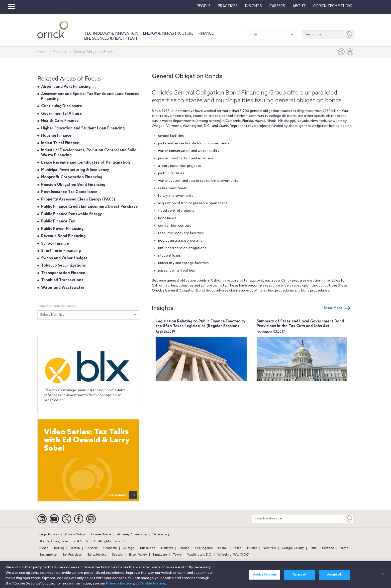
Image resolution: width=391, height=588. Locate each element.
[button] (341, 53)
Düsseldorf (148, 548)
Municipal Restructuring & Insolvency (75, 170)
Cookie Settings (265, 578)
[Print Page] (350, 53)
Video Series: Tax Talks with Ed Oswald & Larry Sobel (87, 441)
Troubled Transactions (62, 280)
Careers (277, 6)
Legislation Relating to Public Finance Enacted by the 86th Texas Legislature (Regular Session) (200, 324)
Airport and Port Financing (66, 87)
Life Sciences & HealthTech (111, 39)
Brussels (92, 548)
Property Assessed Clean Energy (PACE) (78, 199)
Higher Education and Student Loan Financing (83, 128)
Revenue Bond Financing (63, 236)
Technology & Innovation (111, 34)
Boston (75, 548)
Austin (44, 548)
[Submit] (349, 35)
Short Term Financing (61, 251)
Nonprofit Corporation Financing (72, 177)
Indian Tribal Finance (60, 143)
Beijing (59, 548)
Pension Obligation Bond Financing (73, 185)
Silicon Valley (138, 555)
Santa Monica (97, 555)
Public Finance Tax (58, 221)
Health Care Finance (60, 121)
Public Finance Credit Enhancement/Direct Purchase (89, 207)
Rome (344, 548)
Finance (206, 34)
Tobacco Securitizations (63, 266)
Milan (238, 548)
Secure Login (162, 535)
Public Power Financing (62, 229)
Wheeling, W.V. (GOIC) (233, 555)
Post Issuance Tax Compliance (69, 192)
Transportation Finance (63, 273)
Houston (167, 548)
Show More (337, 308)
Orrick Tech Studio (333, 6)
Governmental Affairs (61, 114)
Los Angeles (204, 548)
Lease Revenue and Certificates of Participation (86, 163)
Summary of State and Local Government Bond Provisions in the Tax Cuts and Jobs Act (300, 324)
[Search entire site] (298, 519)
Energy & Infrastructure (168, 34)
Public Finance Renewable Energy (71, 214)
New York (269, 548)
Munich (252, 548)
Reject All (300, 578)
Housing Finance (56, 136)
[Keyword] (349, 519)
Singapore (160, 555)
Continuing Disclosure (62, 106)
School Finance (55, 244)
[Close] (383, 577)
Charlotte (110, 548)
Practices (228, 6)
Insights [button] (253, 6)
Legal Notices (49, 535)
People (204, 6)
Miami (222, 548)
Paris (313, 548)
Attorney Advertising (132, 535)
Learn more (122, 495)
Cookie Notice (101, 535)
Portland (328, 548)
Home (42, 52)
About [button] (299, 6)
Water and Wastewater (63, 288)
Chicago (129, 548)
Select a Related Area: (57, 306)
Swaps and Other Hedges (64, 258)
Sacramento (48, 555)
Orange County (293, 548)
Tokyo (177, 555)
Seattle (117, 555)
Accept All (334, 578)
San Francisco (72, 555)
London (184, 548)
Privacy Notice (75, 535)
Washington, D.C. (199, 555)
